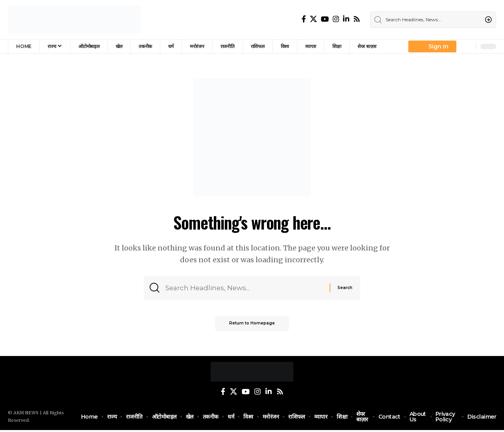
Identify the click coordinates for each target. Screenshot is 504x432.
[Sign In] (432, 46)
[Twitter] (313, 19)
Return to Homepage (252, 326)
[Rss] (357, 19)
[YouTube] (325, 19)
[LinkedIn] (346, 19)
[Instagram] (336, 19)
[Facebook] (304, 19)
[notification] (468, 46)
